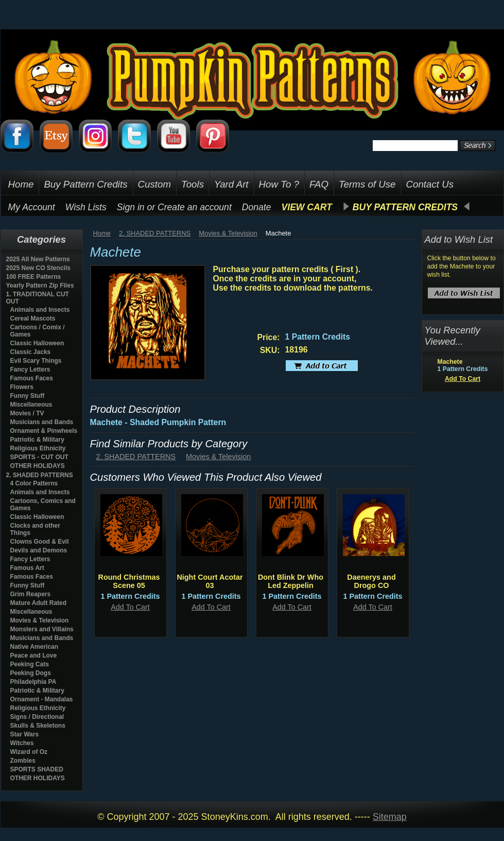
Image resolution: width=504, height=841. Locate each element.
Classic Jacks (31, 352)
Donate (257, 207)
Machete (450, 362)
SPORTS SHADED (37, 769)
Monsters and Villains (42, 629)
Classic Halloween (37, 343)
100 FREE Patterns (34, 277)
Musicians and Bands (42, 422)
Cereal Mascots (33, 318)
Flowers (22, 387)
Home (102, 233)
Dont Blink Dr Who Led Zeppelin (291, 581)
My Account (32, 207)
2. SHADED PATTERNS (40, 475)
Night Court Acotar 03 (210, 581)
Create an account (195, 207)
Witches (22, 743)
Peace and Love (34, 655)
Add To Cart (130, 607)
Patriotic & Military (37, 440)
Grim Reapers (31, 594)
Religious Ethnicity (38, 448)
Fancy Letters (30, 369)
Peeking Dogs (31, 673)
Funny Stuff (28, 396)
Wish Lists (86, 207)
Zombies (23, 761)
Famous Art (27, 568)
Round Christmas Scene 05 (129, 581)
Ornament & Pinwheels (44, 431)
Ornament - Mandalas (42, 699)
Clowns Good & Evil (40, 542)
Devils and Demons (39, 550)
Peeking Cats (30, 664)
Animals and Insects (40, 310)
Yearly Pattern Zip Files (40, 285)
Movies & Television (40, 620)
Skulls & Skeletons (38, 726)
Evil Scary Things (36, 361)
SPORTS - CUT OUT (39, 457)
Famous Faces (32, 378)
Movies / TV (27, 413)
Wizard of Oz (29, 752)
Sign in (131, 207)
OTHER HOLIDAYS (38, 466)
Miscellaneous (31, 405)
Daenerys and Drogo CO (371, 581)
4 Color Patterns (34, 483)
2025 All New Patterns (38, 259)
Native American (34, 647)
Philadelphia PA (33, 682)
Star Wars (25, 734)
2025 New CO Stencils (38, 268)
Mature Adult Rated (39, 603)
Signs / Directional (37, 717)
